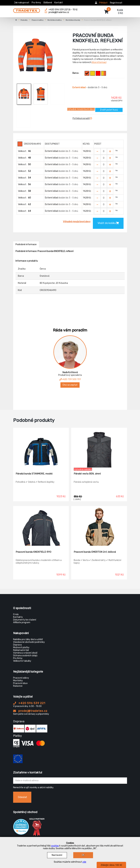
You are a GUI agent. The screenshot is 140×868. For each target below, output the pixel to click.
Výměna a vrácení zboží (25, 653)
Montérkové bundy (73, 20)
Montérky (18, 681)
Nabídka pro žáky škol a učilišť (28, 639)
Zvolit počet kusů (109, 110)
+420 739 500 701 (70, 379)
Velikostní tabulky (22, 661)
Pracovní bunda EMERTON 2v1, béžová (95, 552)
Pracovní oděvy (38, 20)
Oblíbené (48, 3)
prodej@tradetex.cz (30, 711)
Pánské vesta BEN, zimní (87, 474)
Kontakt (59, 3)
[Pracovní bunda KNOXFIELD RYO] (41, 526)
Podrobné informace (26, 244)
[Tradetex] (27, 10)
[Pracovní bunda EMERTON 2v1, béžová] (99, 526)
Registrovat (116, 3)
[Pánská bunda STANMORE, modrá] (41, 448)
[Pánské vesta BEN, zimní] (99, 448)
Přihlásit (103, 3)
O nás (16, 614)
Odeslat (22, 797)
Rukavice (18, 686)
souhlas (55, 846)
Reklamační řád (21, 650)
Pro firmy (36, 3)
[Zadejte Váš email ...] (70, 781)
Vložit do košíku (108, 223)
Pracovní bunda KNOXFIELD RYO (33, 552)
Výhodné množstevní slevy (81, 109)
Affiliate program (22, 622)
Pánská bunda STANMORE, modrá (34, 474)
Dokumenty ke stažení (25, 620)
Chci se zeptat (70, 385)
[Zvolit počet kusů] (104, 151)
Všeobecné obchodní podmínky (29, 642)
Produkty (24, 20)
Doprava (17, 645)
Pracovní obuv (20, 683)
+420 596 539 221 (29, 703)
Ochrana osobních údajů (25, 656)
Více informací (99, 62)
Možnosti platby (21, 647)
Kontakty (18, 617)
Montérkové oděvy (55, 20)
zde (84, 862)
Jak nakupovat (22, 3)
